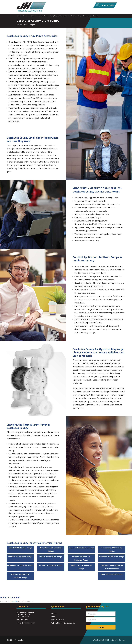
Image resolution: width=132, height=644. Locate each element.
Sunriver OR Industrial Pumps (20, 557)
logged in (14, 601)
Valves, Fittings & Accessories (59, 16)
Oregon (32, 25)
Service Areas (87, 16)
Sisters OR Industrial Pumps (51, 557)
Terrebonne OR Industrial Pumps (112, 549)
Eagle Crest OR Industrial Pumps (81, 567)
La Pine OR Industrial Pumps (51, 565)
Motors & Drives (43, 16)
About (79, 16)
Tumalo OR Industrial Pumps (20, 548)
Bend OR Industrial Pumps (112, 574)
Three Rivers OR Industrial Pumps (51, 549)
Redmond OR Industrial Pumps (112, 557)
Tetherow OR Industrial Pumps (81, 548)
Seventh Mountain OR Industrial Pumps (81, 558)
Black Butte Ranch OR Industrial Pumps (20, 576)
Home (19, 16)
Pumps (26, 16)
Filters (33, 16)
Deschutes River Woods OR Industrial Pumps (112, 567)
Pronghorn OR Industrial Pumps (20, 565)
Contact (95, 16)
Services (73, 16)
